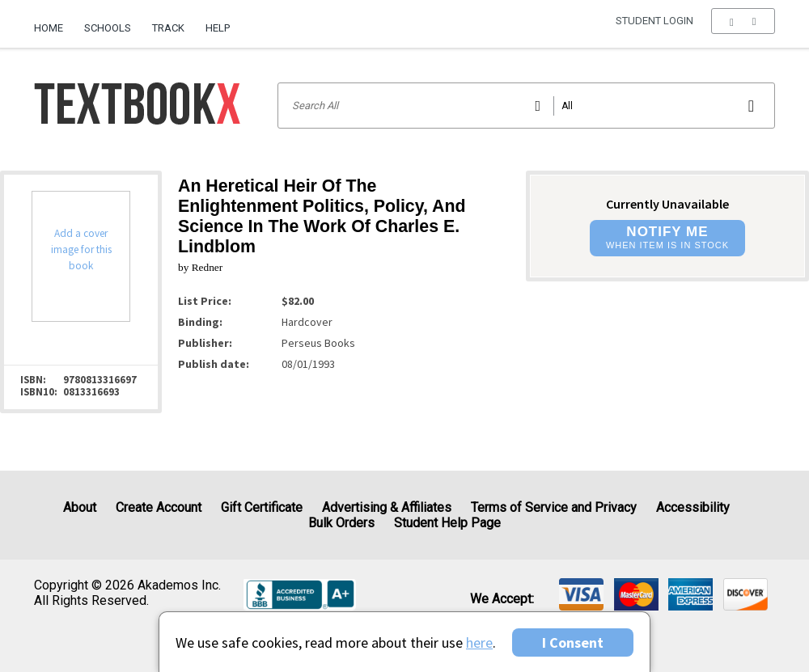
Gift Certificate (262, 507)
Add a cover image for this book (81, 249)
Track (168, 28)
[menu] (743, 28)
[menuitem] (54, 22)
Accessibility (693, 507)
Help (218, 28)
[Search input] (526, 106)
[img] (581, 594)
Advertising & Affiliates (387, 507)
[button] (743, 28)
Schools (108, 28)
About (80, 507)
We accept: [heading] (502, 599)
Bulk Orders (341, 523)
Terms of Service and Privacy (554, 507)
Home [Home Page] (49, 28)
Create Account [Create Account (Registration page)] (159, 507)
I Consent (573, 642)
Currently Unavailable (667, 204)
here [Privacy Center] (479, 642)
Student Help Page (447, 523)
